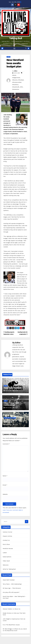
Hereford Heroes (8, 548)
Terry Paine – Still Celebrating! (11, 404)
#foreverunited (17, 82)
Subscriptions (7, 557)
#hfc (22, 87)
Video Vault (6, 561)
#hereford (15, 85)
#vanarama (16, 89)
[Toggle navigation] (14, 48)
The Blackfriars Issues (13, 625)
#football (21, 80)
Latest (8, 57)
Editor (16, 71)
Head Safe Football (12, 388)
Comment (6, 444)
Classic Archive (8, 418)
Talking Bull (16, 38)
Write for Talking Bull (9, 569)
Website (5, 494)
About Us (17, 609)
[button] (26, 48)
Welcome (6, 565)
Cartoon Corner (8, 532)
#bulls (14, 75)
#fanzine (15, 80)
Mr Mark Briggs (7, 629)
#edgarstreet (16, 78)
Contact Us (6, 540)
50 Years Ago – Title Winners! (12, 421)
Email (5, 485)
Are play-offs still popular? (11, 592)
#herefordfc (16, 87)
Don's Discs (6, 544)
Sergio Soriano (7, 613)
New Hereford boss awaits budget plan (15, 63)
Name (5, 476)
